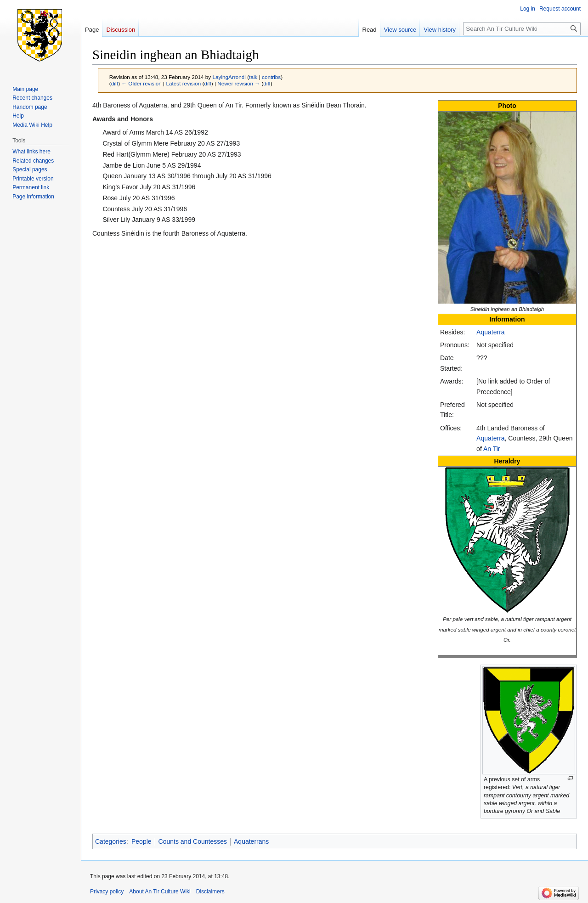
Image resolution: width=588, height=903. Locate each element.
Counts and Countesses (193, 841)
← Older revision (141, 83)
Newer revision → (239, 83)
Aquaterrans (251, 841)
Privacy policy (107, 892)
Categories (111, 841)
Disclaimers (210, 892)
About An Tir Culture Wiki (160, 892)
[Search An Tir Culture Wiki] (522, 29)
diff (115, 83)
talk (253, 77)
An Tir (492, 449)
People (141, 841)
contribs (271, 77)
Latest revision (183, 83)
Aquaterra (490, 332)
